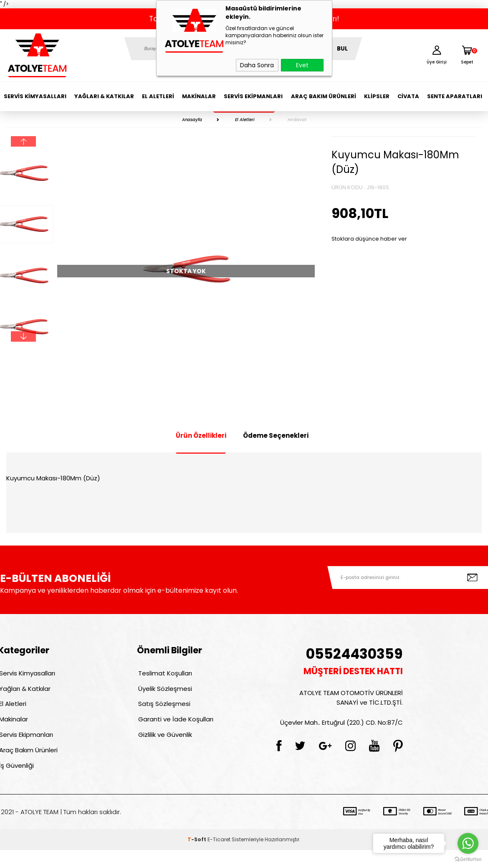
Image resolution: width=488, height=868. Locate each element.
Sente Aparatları (455, 96)
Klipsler (377, 96)
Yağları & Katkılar (104, 96)
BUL (342, 49)
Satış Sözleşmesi (163, 710)
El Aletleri (158, 96)
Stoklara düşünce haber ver (369, 239)
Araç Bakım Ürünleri (324, 96)
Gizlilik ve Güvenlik (164, 746)
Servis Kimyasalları (35, 96)
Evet (302, 65)
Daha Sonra (257, 65)
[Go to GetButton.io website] (468, 859)
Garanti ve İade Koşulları (174, 728)
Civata (408, 96)
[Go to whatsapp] (468, 843)
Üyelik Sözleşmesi (164, 692)
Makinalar (199, 96)
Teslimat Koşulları (164, 674)
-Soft (197, 857)
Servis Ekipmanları (253, 96)
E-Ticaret (219, 857)
